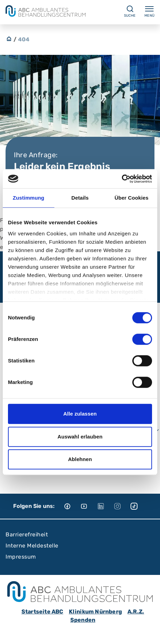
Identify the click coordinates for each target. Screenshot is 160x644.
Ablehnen (80, 459)
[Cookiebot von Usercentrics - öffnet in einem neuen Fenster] (122, 179)
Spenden (83, 620)
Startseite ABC (42, 612)
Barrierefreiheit (27, 534)
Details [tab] (80, 198)
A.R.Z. (136, 612)
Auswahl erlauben (80, 437)
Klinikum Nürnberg (95, 612)
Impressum (21, 557)
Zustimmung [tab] (29, 198)
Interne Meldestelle (32, 546)
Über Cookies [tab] (132, 198)
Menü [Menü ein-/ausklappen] (149, 11)
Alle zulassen (80, 414)
